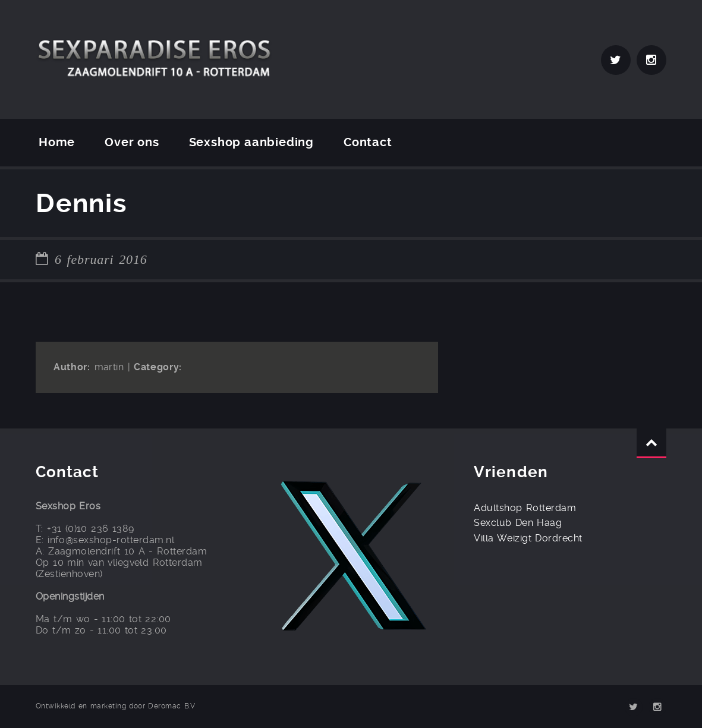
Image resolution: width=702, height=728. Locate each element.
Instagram (651, 60)
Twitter (616, 60)
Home (57, 142)
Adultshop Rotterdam (525, 508)
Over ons (132, 142)
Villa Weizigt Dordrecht (528, 538)
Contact (368, 142)
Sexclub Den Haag (518, 523)
